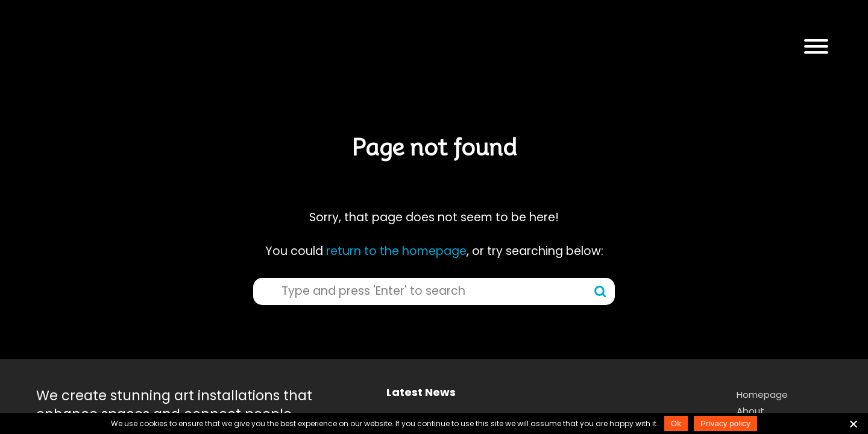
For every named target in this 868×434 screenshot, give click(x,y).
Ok (676, 423)
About (750, 411)
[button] (816, 47)
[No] (853, 424)
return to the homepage (396, 251)
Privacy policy (725, 423)
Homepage (762, 395)
